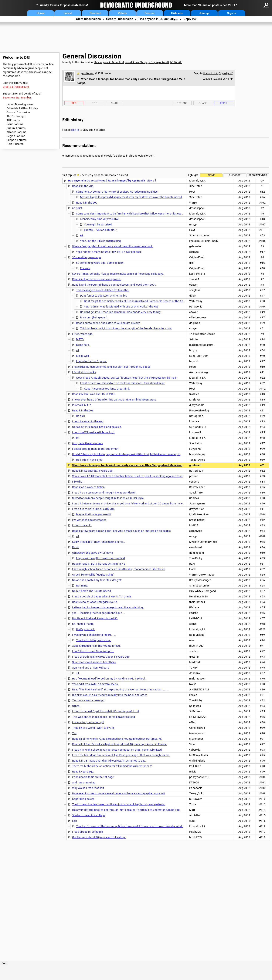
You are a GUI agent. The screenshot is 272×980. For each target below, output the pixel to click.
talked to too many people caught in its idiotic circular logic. (108, 498)
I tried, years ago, (83, 334)
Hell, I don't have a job (89, 460)
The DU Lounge (16, 116)
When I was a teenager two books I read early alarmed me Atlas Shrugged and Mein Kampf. (129, 465)
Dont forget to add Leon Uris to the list (103, 296)
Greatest (95, 13)
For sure (85, 268)
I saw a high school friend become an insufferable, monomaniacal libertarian (119, 569)
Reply (224, 103)
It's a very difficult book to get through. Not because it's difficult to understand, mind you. (126, 810)
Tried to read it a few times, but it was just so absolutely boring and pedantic (119, 804)
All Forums (13, 120)
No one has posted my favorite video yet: (97, 580)
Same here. (83, 345)
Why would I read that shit (88, 788)
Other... (77, 706)
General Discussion (120, 19)
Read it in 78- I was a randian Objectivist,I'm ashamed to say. (109, 761)
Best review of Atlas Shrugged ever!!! (95, 602)
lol (78, 438)
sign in (75, 130)
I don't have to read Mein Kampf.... (93, 651)
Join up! (204, 13)
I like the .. (78, 482)
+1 (82, 235)
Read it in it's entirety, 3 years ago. (93, 471)
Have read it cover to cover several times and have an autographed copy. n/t (119, 793)
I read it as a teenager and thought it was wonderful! (104, 493)
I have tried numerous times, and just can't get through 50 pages (111, 367)
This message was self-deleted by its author (103, 290)
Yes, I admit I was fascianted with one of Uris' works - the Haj (121, 307)
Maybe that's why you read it (93, 514)
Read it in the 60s (87, 203)
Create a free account (16, 87)
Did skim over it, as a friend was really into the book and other (109, 695)
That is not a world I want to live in (93, 728)
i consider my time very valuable (99, 219)
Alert (115, 103)
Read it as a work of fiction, (89, 487)
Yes (74, 733)
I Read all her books (84, 372)
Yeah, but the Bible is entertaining (100, 241)
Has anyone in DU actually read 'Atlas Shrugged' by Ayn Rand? (132, 62)
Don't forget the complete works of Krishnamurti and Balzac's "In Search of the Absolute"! (138, 301)
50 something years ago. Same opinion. (100, 263)
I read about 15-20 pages (87, 832)
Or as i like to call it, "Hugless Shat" (93, 575)
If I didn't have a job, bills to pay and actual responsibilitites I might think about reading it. (126, 454)
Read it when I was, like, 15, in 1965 (94, 394)
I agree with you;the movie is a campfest (101, 558)
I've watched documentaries (89, 520)
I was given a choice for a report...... (94, 635)
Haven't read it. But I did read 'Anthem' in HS (99, 564)
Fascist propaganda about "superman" (96, 449)
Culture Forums (16, 128)
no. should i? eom (83, 624)
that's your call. (85, 629)
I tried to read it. (82, 525)
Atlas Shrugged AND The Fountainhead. (96, 646)
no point (77, 208)
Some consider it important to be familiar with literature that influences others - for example (132, 214)
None (211, 175)
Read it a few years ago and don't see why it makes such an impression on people (121, 531)
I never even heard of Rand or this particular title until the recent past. (114, 400)
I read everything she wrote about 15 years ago (101, 657)
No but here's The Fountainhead (92, 591)
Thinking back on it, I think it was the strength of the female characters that (126, 328)
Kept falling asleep (83, 799)
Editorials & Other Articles (22, 108)
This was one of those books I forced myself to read (104, 717)
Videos (122, 13)
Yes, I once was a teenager (88, 700)
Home (41, 13)
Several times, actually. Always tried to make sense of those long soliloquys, (118, 274)
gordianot (88, 73)
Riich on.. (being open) (94, 317)
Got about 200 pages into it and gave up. (97, 427)
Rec (74, 103)
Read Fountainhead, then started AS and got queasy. (108, 323)
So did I (81, 416)
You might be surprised (98, 224)
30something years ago (87, 257)
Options (182, 103)
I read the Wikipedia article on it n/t (93, 432)
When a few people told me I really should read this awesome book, (113, 246)
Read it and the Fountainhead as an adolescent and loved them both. (114, 285)
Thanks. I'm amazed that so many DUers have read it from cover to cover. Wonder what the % (133, 826)
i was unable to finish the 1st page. (93, 777)
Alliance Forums (16, 132)
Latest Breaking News (20, 104)
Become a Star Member (17, 98)
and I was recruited (84, 782)
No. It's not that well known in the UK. (95, 618)
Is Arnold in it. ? (82, 405)
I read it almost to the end (88, 421)
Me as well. (83, 356)
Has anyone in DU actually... (158, 19)
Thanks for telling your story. (94, 640)
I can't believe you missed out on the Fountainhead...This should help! (122, 383)
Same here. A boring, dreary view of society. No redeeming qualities (117, 192)
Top (95, 103)
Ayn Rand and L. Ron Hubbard (91, 668)
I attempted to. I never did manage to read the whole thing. (108, 607)
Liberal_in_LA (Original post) (218, 73)
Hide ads (177, 13)
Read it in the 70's (83, 186)
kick (75, 821)
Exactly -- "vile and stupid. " (100, 230)
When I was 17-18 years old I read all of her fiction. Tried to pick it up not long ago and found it (129, 476)
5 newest (235, 175)
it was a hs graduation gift (88, 722)
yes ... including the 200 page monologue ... (99, 613)
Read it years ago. (83, 772)
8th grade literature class (87, 443)
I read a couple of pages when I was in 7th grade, (102, 596)
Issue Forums (15, 124)
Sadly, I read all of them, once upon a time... (99, 542)
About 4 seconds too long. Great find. (107, 389)
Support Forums (17, 140)
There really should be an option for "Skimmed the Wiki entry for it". (113, 766)
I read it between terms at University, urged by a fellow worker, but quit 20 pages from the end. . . (131, 503)
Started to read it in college (88, 815)
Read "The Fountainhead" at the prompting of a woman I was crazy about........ (120, 689)
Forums (150, 13)
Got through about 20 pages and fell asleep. (99, 837)
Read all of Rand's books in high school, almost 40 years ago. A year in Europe (119, 744)
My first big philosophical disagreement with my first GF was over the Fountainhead (131, 197)
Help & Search (15, 144)
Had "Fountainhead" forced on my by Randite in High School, (109, 679)
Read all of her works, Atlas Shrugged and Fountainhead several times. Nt (117, 739)
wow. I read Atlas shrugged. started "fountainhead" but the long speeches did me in (127, 378)
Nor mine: (82, 586)
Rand (75, 547)
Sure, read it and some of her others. (94, 662)
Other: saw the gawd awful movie (92, 553)
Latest (68, 13)
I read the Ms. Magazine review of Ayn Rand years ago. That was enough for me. (121, 755)
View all (176, 62)
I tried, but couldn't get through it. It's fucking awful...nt (106, 711)
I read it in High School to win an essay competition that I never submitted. (117, 750)
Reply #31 (190, 19)
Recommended (258, 175)
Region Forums (16, 136)
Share (203, 103)
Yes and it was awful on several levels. (95, 684)
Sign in (232, 13)
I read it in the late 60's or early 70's (93, 509)
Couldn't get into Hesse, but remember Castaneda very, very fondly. (121, 312)
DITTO (80, 339)
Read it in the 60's (83, 410)
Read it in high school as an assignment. (97, 279)
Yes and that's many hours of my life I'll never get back (109, 252)
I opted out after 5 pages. (92, 361)
